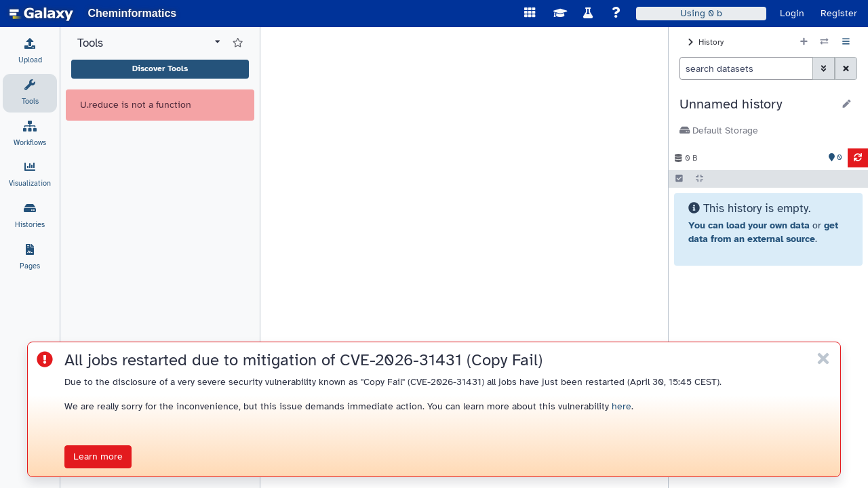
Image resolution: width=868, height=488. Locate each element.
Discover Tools (160, 68)
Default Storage (719, 130)
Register (839, 13)
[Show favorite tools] (238, 43)
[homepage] (41, 14)
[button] (756, 104)
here (622, 406)
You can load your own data (749, 225)
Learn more (98, 456)
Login (792, 13)
